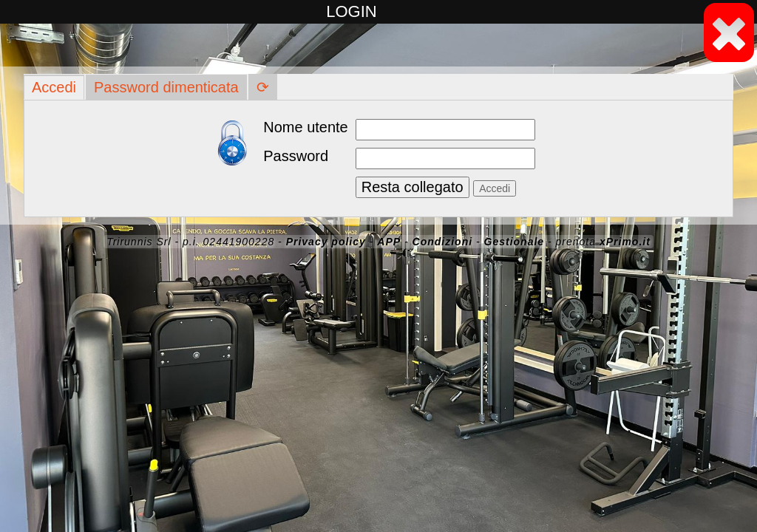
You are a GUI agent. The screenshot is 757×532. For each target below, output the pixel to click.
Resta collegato (413, 187)
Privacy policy (326, 242)
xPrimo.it (625, 242)
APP (389, 242)
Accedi (54, 87)
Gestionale (515, 242)
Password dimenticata (166, 87)
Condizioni (443, 242)
